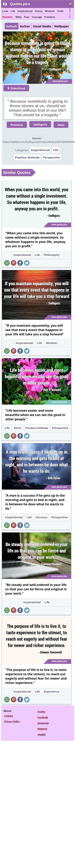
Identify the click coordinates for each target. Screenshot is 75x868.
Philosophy (52, 255)
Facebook (43, 717)
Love (5, 11)
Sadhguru (40, 124)
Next (61, 125)
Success (42, 517)
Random (7, 17)
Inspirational (25, 11)
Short (17, 428)
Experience (52, 691)
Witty (19, 17)
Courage (37, 17)
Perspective (51, 157)
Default (11, 26)
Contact (9, 716)
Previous (17, 125)
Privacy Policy (12, 721)
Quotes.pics (20, 4)
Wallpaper (62, 26)
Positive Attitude (27, 157)
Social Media (42, 26)
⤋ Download (16, 88)
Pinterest (42, 729)
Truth (60, 11)
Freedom (50, 17)
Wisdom (50, 11)
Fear (27, 17)
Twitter (42, 712)
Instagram (43, 723)
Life (13, 11)
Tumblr (42, 734)
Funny (39, 11)
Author (25, 26)
